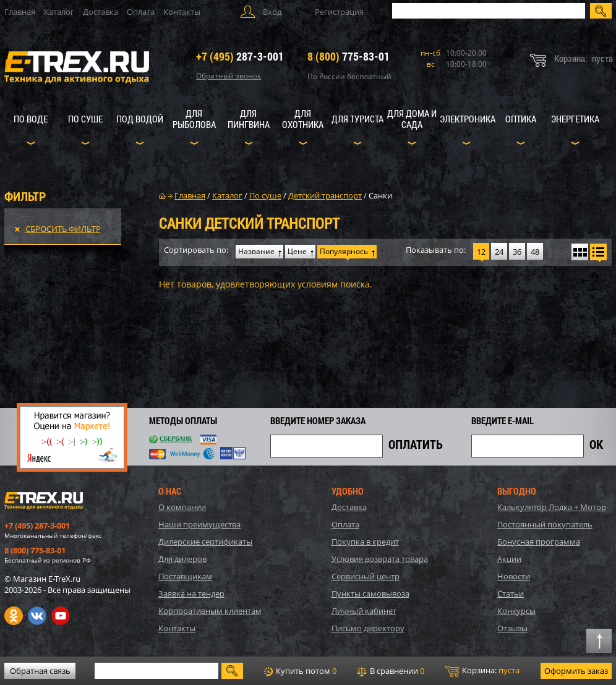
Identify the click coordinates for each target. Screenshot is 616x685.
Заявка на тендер (191, 594)
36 (517, 252)
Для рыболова (194, 119)
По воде (31, 119)
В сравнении (391, 671)
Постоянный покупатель (545, 524)
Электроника (468, 119)
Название (256, 251)
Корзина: (482, 671)
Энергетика (575, 119)
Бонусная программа (539, 542)
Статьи (511, 594)
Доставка (101, 12)
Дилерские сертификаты (205, 542)
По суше (85, 119)
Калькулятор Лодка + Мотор (552, 507)
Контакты (182, 12)
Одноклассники (14, 616)
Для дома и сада (412, 119)
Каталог (59, 12)
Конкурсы (516, 611)
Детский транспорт (325, 195)
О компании (182, 507)
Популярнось (344, 251)
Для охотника (303, 119)
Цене (297, 251)
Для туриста (357, 119)
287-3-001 (240, 56)
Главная (20, 12)
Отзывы (512, 628)
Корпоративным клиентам (210, 611)
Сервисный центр (366, 576)
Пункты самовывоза (370, 594)
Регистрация (339, 12)
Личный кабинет (364, 611)
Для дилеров (182, 559)
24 (499, 252)
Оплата (141, 12)
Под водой (140, 119)
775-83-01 (349, 56)
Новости (514, 576)
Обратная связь (40, 671)
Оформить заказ (576, 671)
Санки (380, 195)
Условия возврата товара (380, 559)
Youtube (61, 616)
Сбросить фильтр (63, 229)
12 (481, 252)
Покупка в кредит (365, 542)
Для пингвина (249, 119)
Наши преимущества (199, 524)
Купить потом (300, 671)
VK (37, 616)
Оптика (521, 119)
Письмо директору (368, 628)
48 (535, 252)
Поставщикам (185, 576)
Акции (509, 559)
